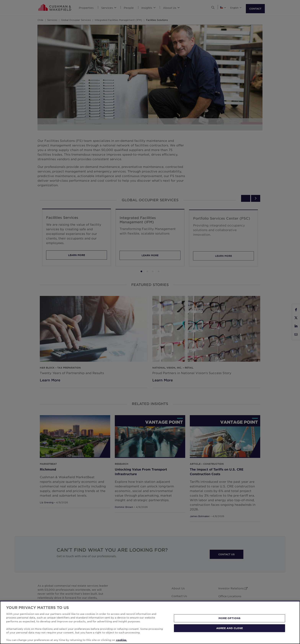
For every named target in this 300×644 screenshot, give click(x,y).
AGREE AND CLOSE (229, 628)
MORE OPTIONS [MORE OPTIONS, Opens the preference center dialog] (230, 618)
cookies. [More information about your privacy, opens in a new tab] (122, 640)
